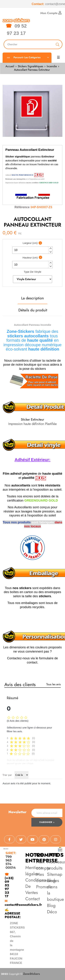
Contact (32, 899)
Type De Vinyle (32, 272)
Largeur (30, 243)
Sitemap (55, 874)
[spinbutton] (32, 250)
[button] (50, 248)
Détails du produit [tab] (33, 310)
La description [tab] (32, 298)
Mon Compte (51, 13)
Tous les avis (53, 684)
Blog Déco (52, 909)
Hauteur (30, 258)
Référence (22, 207)
